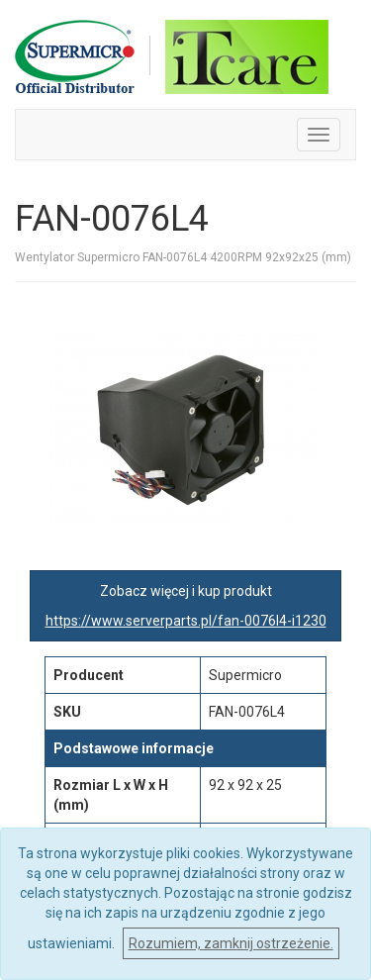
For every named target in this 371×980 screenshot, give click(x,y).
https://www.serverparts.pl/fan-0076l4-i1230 (186, 621)
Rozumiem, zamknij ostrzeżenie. (231, 943)
